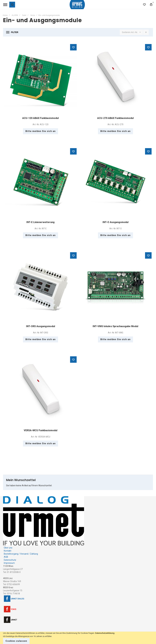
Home (5, 15)
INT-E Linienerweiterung (40, 222)
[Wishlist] (144, 5)
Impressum (9, 563)
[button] (73, 47)
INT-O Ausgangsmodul (115, 222)
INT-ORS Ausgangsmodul (41, 326)
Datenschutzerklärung (105, 633)
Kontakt (8, 551)
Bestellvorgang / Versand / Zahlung (21, 554)
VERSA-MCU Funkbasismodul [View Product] (41, 391)
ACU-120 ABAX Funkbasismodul (40, 118)
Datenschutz (10, 560)
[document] (78, 638)
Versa (33, 15)
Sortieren (126, 32)
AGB (6, 557)
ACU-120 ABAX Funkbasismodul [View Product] (41, 79)
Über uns (8, 548)
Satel (24, 15)
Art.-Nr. (135, 32)
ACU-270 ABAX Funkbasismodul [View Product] (115, 79)
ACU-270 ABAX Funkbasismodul (115, 118)
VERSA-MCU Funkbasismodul (41, 430)
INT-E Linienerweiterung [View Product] (41, 183)
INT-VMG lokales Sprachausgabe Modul (115, 326)
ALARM (15, 15)
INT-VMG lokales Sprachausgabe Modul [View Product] (115, 287)
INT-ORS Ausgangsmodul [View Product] (41, 287)
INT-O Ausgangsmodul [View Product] (115, 183)
